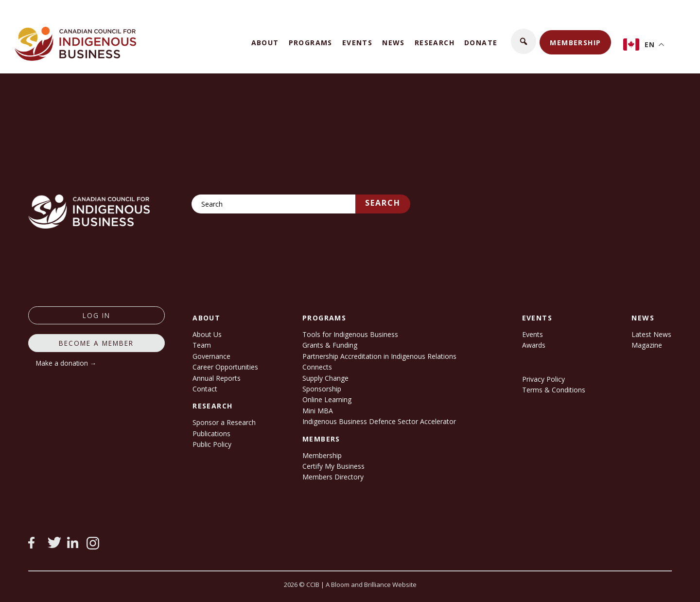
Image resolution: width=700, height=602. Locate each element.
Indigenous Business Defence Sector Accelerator (379, 421)
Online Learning (327, 399)
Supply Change (325, 378)
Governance (211, 356)
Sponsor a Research (224, 422)
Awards (534, 345)
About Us (207, 334)
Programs (311, 43)
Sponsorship (322, 389)
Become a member (96, 343)
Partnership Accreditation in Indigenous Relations (379, 356)
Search (383, 203)
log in (96, 315)
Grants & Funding (330, 345)
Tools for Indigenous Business (350, 334)
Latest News (651, 334)
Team (202, 345)
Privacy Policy (543, 379)
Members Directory (333, 477)
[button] (524, 41)
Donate (481, 43)
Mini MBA (318, 411)
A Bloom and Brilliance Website (371, 584)
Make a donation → (66, 363)
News (394, 43)
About (265, 43)
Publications (211, 434)
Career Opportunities (225, 367)
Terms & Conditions (554, 390)
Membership (575, 43)
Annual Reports (217, 378)
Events (357, 43)
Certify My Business (333, 466)
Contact (205, 389)
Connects (317, 367)
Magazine (647, 345)
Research (435, 43)
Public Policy (212, 444)
